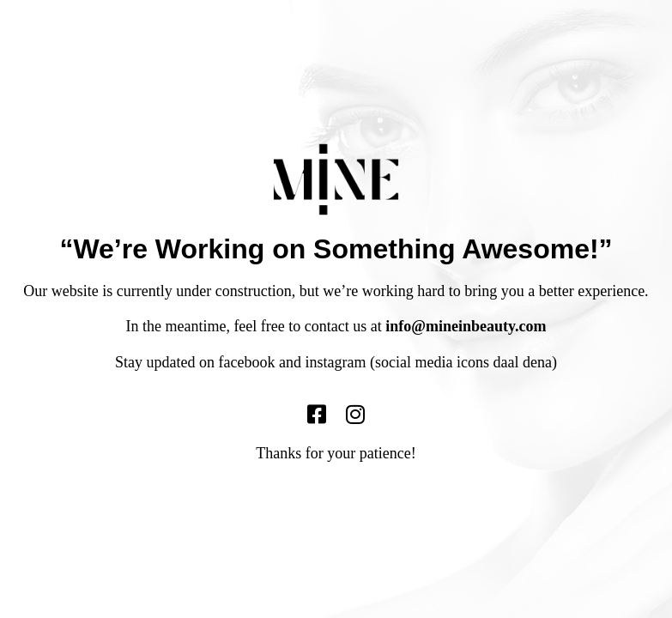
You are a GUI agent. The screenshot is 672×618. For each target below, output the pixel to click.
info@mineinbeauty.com (466, 326)
